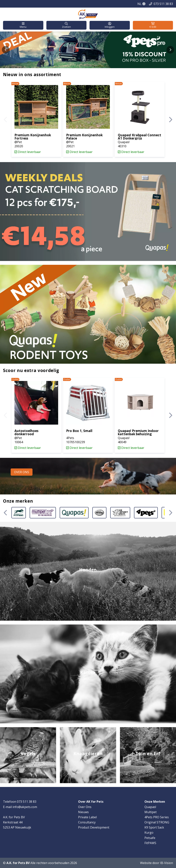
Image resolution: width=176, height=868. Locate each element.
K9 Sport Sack (154, 827)
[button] (23, 25)
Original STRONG (157, 822)
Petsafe (150, 838)
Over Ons (85, 807)
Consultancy (87, 822)
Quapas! (150, 807)
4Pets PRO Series (157, 817)
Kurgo (149, 833)
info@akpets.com (25, 807)
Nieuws (83, 812)
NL (141, 4)
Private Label (87, 817)
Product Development (94, 827)
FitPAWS (150, 843)
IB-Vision (166, 863)
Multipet (151, 812)
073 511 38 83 (163, 4)
